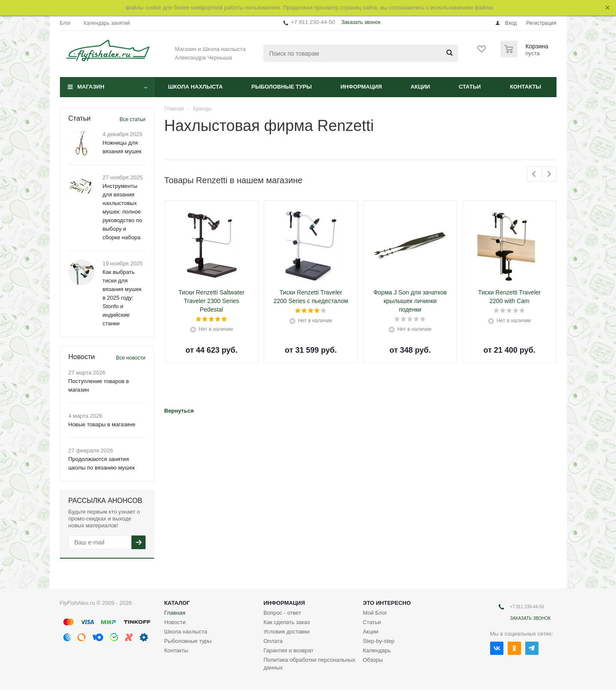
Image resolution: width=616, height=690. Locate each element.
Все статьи (132, 119)
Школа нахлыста (196, 87)
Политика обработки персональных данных (309, 664)
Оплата (273, 641)
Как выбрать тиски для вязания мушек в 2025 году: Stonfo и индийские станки (122, 298)
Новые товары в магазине (102, 424)
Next (549, 174)
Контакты (525, 87)
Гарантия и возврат (288, 650)
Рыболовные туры (281, 87)
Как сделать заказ (286, 622)
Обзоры (373, 660)
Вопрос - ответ (282, 613)
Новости (175, 622)
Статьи (470, 87)
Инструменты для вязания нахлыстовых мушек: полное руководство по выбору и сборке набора (122, 212)
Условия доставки (286, 632)
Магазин (91, 87)
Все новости (131, 358)
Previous (534, 174)
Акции (420, 87)
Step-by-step (378, 641)
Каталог (177, 603)
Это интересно (387, 603)
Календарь (377, 650)
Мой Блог (375, 613)
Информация (361, 87)
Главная (175, 613)
